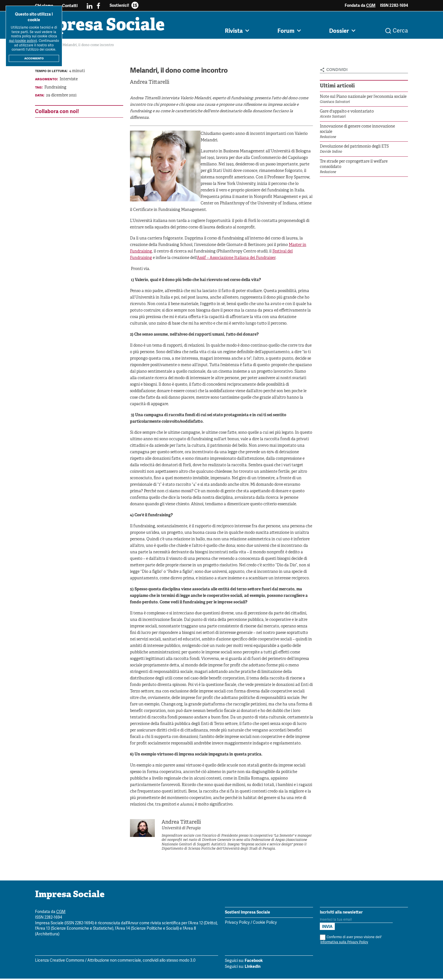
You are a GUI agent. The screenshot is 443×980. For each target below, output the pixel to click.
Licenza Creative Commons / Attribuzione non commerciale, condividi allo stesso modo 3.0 (115, 962)
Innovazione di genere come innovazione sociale (357, 131)
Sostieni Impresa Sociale (247, 914)
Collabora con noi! (57, 113)
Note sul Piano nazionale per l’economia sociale (363, 98)
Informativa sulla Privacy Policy (344, 944)
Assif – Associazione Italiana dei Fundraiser (236, 259)
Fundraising (55, 89)
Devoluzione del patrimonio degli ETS (354, 148)
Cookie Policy (265, 924)
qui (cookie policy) (23, 41)
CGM (371, 5)
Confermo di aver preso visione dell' (351, 941)
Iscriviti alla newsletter (341, 914)
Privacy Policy (237, 924)
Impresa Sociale (103, 27)
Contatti (70, 6)
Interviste (69, 81)
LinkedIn (253, 968)
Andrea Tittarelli (150, 84)
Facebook (254, 962)
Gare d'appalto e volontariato (347, 113)
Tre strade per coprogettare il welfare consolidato (354, 166)
